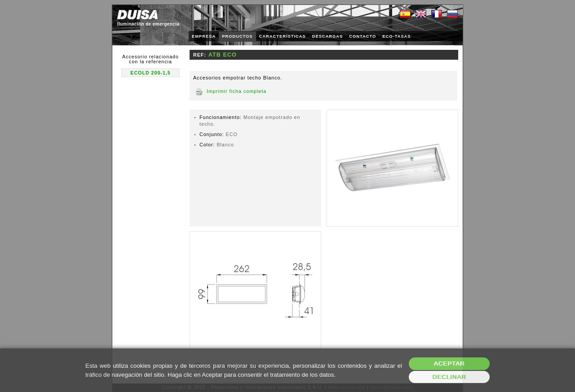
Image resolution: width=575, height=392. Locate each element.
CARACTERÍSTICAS (283, 36)
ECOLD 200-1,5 (150, 73)
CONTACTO (363, 36)
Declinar (449, 377)
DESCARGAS (328, 36)
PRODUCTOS (237, 36)
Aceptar (449, 363)
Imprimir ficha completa (237, 91)
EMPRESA (204, 36)
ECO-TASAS (396, 36)
